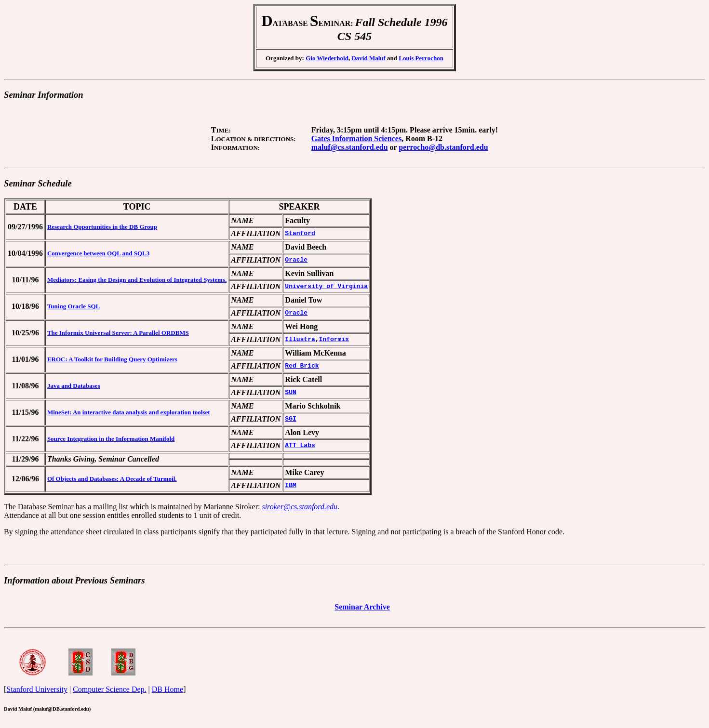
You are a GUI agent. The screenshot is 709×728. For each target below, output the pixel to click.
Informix (334, 340)
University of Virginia (326, 287)
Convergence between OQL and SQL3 (98, 253)
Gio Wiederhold (327, 58)
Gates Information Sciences (357, 139)
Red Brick (302, 366)
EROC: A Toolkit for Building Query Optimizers (112, 359)
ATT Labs (300, 446)
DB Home (167, 694)
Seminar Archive (362, 610)
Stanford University (37, 694)
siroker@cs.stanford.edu (300, 507)
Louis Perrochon (421, 58)
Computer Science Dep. (109, 694)
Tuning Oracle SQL (74, 306)
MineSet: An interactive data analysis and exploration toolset (129, 412)
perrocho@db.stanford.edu (443, 147)
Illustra (300, 340)
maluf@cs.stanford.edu (350, 147)
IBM (290, 486)
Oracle (296, 260)
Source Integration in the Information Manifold (111, 439)
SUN (290, 393)
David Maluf (368, 58)
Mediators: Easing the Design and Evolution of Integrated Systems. (137, 280)
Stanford (300, 234)
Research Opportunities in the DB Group (102, 227)
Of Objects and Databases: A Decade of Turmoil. (112, 479)
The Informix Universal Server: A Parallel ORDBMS (118, 333)
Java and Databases (74, 386)
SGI (290, 419)
